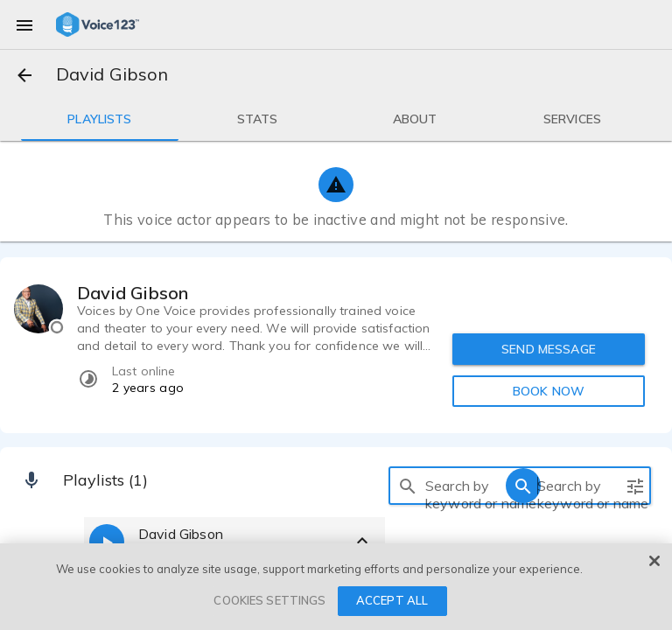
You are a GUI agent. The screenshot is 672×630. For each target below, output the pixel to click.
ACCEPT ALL (392, 600)
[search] (408, 486)
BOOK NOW (549, 391)
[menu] (24, 24)
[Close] (654, 561)
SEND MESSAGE (549, 349)
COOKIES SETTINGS (269, 600)
